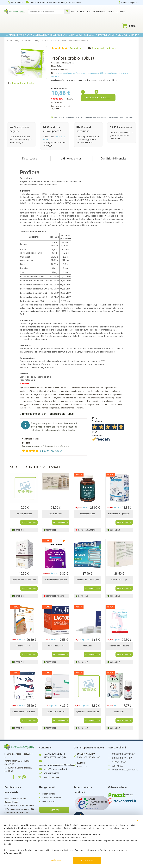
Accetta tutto (87, 860)
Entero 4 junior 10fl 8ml (56, 712)
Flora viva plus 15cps (24, 514)
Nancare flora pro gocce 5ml (119, 514)
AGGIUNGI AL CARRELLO (98, 98)
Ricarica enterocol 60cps (119, 646)
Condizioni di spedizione (104, 48)
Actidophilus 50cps (87, 514)
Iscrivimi (54, 810)
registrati (134, 3)
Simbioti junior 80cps (119, 580)
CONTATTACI (117, 766)
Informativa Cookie (13, 853)
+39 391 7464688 (49, 773)
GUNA (59, 66)
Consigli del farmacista (53, 798)
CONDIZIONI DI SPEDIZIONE (123, 754)
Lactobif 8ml (119, 712)
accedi (124, 3)
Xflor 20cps (87, 646)
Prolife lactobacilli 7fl (56, 646)
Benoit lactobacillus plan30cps (24, 580)
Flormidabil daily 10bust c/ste (87, 580)
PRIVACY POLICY (119, 762)
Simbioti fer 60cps (56, 514)
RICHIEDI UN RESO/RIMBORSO (125, 770)
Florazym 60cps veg (24, 646)
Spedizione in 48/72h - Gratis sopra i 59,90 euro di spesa (54, 3)
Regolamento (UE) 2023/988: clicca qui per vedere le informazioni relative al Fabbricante (85, 80)
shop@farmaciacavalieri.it (53, 769)
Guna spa (71, 63)
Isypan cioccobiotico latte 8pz (87, 712)
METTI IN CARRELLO (29, 522)
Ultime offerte (49, 802)
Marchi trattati (49, 794)
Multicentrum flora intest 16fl (56, 580)
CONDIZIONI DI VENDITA (122, 758)
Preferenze (56, 860)
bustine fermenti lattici (23, 83)
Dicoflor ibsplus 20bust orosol (24, 712)
